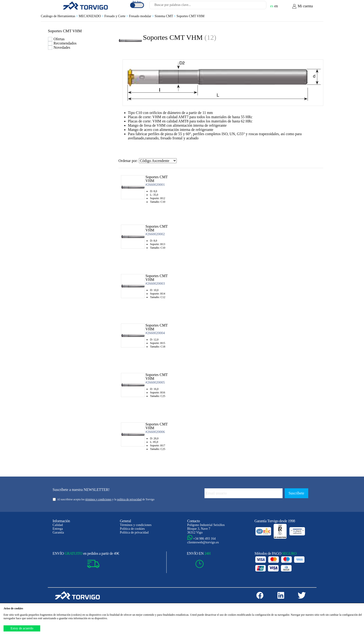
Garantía (58, 532)
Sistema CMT (166, 16)
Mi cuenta (302, 6)
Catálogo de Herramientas (60, 16)
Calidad (58, 525)
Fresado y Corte (117, 16)
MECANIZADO (92, 16)
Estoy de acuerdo (22, 628)
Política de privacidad (134, 532)
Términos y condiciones (136, 525)
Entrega (58, 529)
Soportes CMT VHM (190, 16)
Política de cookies (132, 529)
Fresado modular (142, 16)
